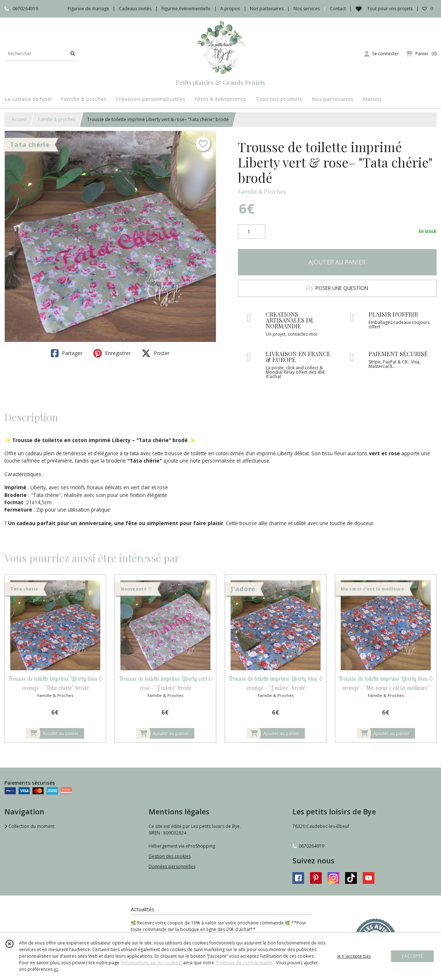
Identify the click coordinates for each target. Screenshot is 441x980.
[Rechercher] (73, 54)
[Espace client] (382, 54)
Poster (156, 353)
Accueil (19, 119)
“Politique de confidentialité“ (244, 963)
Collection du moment (29, 826)
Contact (338, 9)
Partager (67, 353)
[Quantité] (252, 232)
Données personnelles (172, 866)
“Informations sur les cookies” (151, 963)
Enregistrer (112, 353)
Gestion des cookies (170, 856)
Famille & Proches (262, 192)
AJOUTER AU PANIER (337, 262)
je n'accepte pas (354, 956)
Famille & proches (57, 119)
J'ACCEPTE (412, 956)
